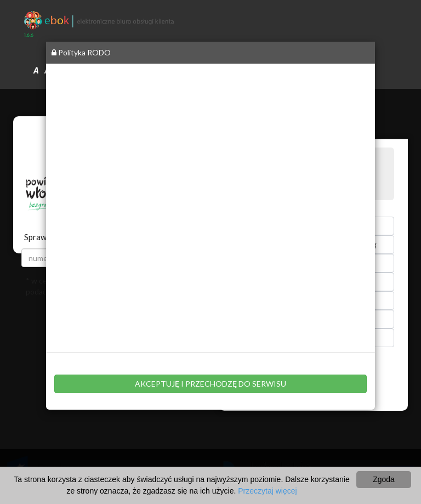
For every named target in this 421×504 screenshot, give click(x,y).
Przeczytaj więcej (267, 491)
